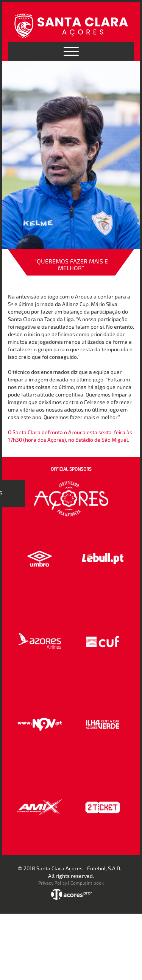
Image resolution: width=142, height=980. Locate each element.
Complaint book (87, 883)
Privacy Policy (53, 883)
